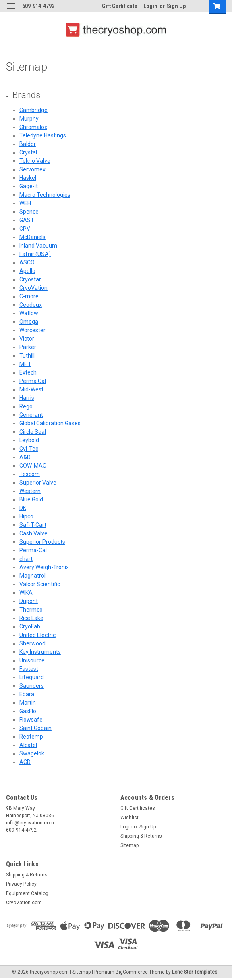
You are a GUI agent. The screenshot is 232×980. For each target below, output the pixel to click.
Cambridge (33, 110)
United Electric (37, 635)
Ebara (27, 694)
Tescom (30, 474)
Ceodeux (31, 305)
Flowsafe (31, 720)
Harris (27, 398)
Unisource (32, 660)
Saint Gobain (35, 728)
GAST (27, 220)
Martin (28, 703)
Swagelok (32, 753)
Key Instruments (40, 652)
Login (150, 6)
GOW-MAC (33, 466)
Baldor (28, 144)
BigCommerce (132, 972)
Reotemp (31, 737)
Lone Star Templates (195, 972)
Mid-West (31, 389)
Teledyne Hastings (43, 135)
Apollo (27, 271)
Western (30, 491)
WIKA (26, 593)
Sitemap (129, 845)
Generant (31, 415)
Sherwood (32, 643)
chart (26, 559)
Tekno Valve (35, 161)
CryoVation (33, 288)
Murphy (29, 119)
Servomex (32, 169)
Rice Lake (31, 618)
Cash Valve (33, 533)
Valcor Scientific (40, 584)
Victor (27, 339)
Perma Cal (33, 381)
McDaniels (32, 237)
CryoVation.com (24, 903)
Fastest (29, 669)
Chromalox (33, 127)
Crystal (28, 152)
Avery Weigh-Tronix (44, 567)
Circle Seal (33, 432)
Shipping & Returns (141, 836)
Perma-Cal (33, 550)
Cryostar (30, 279)
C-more (29, 296)
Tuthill (27, 356)
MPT (25, 364)
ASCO (27, 262)
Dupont (29, 601)
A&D (25, 457)
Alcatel (28, 745)
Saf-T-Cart (33, 525)
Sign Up (176, 6)
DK (23, 508)
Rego (26, 406)
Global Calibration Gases (50, 423)
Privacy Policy (21, 884)
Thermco (31, 610)
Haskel (28, 178)
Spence (29, 212)
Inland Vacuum (38, 246)
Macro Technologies (45, 195)
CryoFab (30, 626)
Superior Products (42, 542)
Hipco (26, 516)
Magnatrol (32, 576)
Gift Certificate (120, 6)
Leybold (29, 440)
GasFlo (28, 711)
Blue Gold (31, 499)
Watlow (29, 313)
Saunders (32, 686)
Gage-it (29, 186)
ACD (25, 762)
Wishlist (129, 818)
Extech (28, 372)
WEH (25, 203)
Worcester (32, 330)
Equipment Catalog (27, 893)
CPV (25, 229)
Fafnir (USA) (35, 254)
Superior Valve (38, 483)
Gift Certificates (138, 808)
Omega (29, 322)
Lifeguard (32, 677)
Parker (28, 347)
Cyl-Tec (29, 449)
